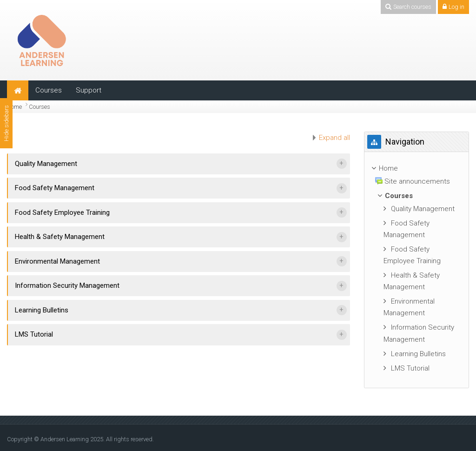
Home (14, 107)
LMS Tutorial (34, 334)
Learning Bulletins (42, 310)
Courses (49, 90)
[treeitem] (416, 270)
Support (89, 90)
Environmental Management (57, 261)
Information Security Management (67, 285)
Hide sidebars (6, 123)
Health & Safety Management (60, 237)
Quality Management (46, 164)
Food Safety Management (55, 188)
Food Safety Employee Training (62, 212)
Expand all (334, 138)
